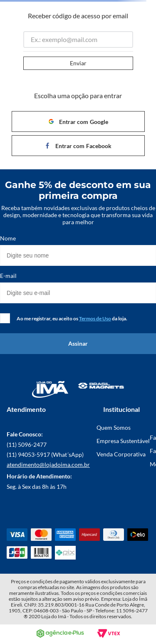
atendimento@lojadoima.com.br (48, 464)
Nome (8, 238)
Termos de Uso (95, 318)
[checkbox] (5, 318)
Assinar (78, 343)
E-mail (8, 276)
